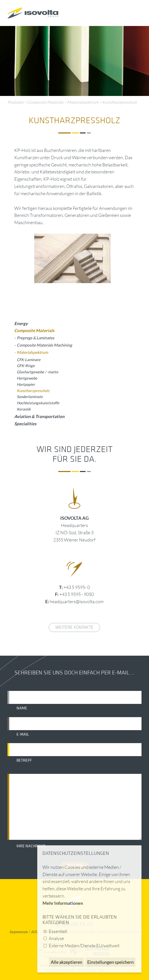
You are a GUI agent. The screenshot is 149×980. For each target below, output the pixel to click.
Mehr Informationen (63, 903)
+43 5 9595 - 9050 (76, 594)
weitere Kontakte (74, 627)
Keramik (24, 409)
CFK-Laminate (29, 360)
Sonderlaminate (30, 397)
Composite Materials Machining (44, 345)
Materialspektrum (83, 102)
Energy (21, 323)
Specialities (25, 424)
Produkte (15, 102)
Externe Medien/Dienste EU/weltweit (84, 946)
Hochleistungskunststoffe (38, 403)
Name (22, 708)
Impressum (19, 932)
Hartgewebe (27, 378)
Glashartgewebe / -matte (37, 372)
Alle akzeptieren (66, 962)
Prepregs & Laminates (35, 338)
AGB (35, 932)
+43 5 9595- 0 (77, 587)
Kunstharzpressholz (119, 102)
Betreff (24, 760)
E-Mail (23, 734)
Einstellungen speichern (110, 962)
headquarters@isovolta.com (77, 601)
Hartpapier (26, 384)
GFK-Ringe (26, 366)
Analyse (56, 938)
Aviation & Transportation (39, 416)
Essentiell (58, 931)
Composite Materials (45, 102)
